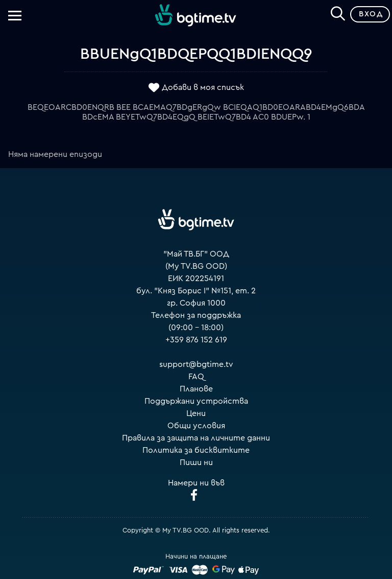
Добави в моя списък (203, 87)
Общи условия (196, 426)
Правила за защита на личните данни (196, 438)
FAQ (196, 377)
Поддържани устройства (196, 401)
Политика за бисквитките (196, 450)
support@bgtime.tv (196, 364)
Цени (196, 413)
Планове (196, 389)
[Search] (338, 12)
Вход (371, 14)
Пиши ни (196, 462)
